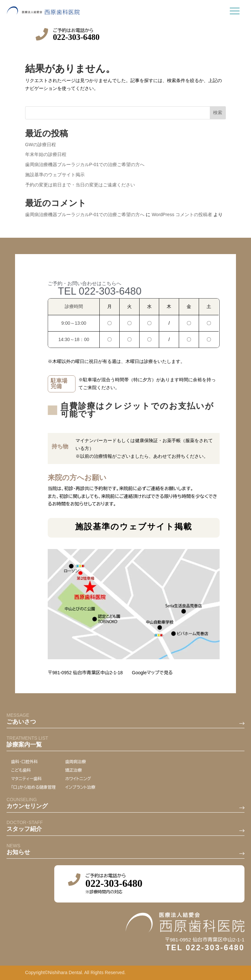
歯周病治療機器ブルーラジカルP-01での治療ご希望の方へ (85, 164)
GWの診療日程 (41, 145)
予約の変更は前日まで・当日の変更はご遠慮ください (80, 185)
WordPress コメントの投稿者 (182, 215)
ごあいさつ (21, 940)
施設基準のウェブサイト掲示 (55, 175)
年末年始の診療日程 (46, 154)
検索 (218, 112)
